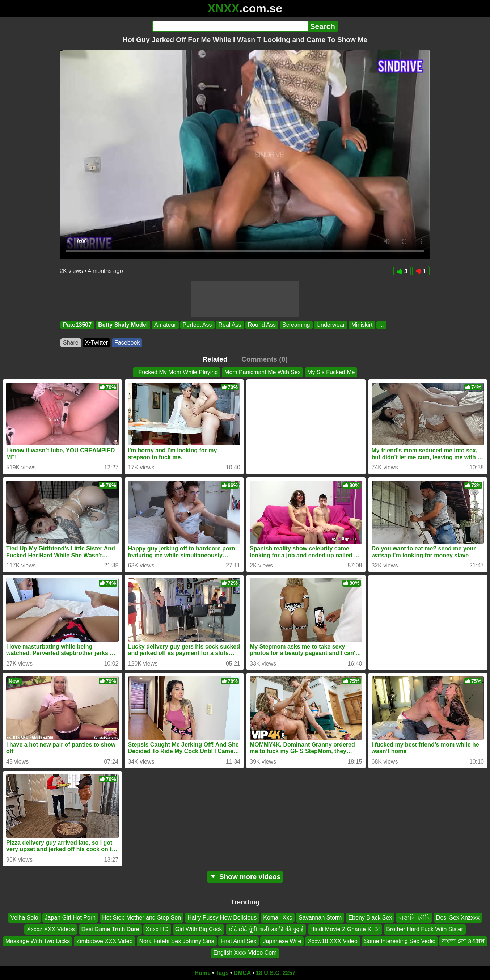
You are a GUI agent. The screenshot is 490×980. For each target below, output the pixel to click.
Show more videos (245, 877)
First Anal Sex (239, 941)
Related (215, 359)
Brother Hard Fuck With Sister (425, 929)
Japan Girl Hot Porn (70, 918)
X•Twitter (96, 343)
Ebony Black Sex (370, 918)
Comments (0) (265, 359)
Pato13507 (77, 325)
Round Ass (262, 325)
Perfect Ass (197, 325)
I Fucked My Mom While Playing (177, 372)
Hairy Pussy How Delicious (222, 918)
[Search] (230, 26)
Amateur (165, 325)
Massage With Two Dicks (38, 941)
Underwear (331, 325)
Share (71, 343)
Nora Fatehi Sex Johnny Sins (177, 941)
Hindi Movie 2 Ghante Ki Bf (345, 929)
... (381, 325)
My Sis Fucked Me (331, 372)
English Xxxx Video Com (245, 953)
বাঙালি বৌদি (414, 918)
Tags (222, 973)
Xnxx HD (157, 929)
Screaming (296, 325)
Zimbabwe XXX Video (104, 941)
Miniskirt (362, 325)
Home (203, 973)
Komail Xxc (278, 918)
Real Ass (230, 325)
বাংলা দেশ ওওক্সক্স (463, 941)
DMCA (242, 973)
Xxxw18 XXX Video (333, 941)
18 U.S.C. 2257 (276, 973)
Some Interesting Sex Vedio (400, 941)
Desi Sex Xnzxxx (458, 918)
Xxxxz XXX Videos (51, 929)
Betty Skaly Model (123, 325)
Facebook (127, 343)
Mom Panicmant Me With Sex (263, 372)
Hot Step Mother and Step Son (141, 918)
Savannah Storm (320, 918)
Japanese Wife (282, 941)
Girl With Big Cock (199, 929)
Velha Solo (24, 918)
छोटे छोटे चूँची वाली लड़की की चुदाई (266, 929)
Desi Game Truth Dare (110, 929)
